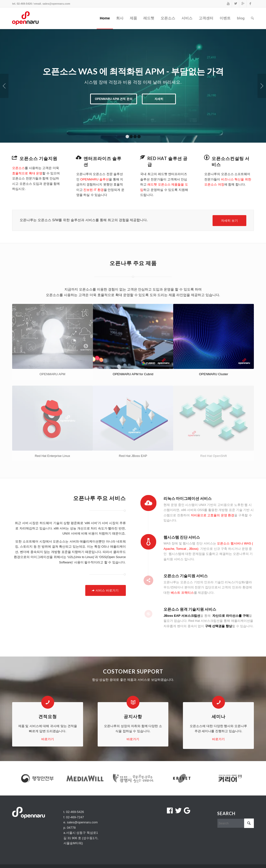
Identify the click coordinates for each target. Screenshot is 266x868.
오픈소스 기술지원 (38, 158)
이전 (4, 86)
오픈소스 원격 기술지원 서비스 (190, 609)
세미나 (219, 716)
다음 (262, 86)
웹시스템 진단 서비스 (182, 537)
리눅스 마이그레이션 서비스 (188, 498)
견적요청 (48, 716)
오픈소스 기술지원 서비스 (186, 576)
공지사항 (133, 716)
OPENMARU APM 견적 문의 (113, 99)
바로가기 (48, 739)
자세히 (159, 99)
